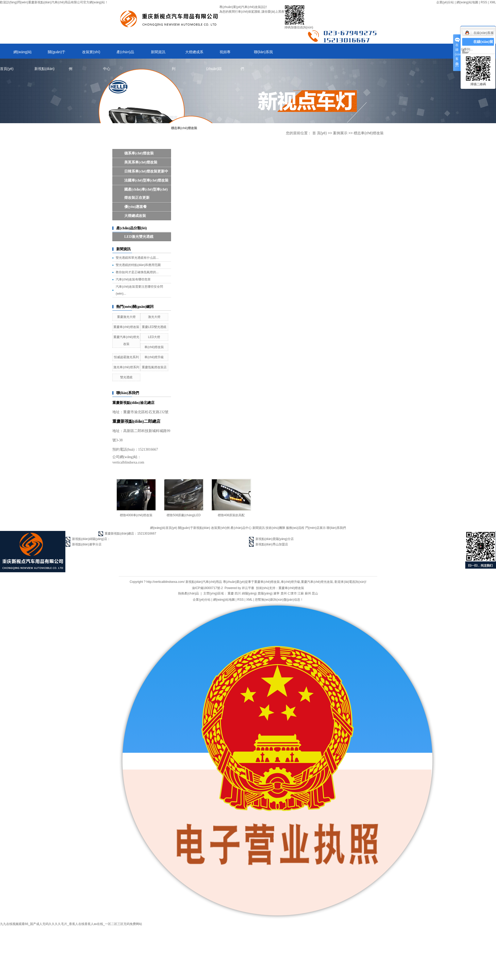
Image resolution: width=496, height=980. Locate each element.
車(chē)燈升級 (154, 357)
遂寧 (276, 593)
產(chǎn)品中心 (119, 54)
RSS (484, 2)
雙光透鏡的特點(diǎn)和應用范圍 (138, 265)
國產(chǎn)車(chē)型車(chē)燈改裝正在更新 (146, 194)
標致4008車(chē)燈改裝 (136, 515)
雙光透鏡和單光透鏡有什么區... (137, 258)
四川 (238, 593)
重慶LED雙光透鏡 (154, 327)
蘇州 (308, 593)
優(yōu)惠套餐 (135, 207)
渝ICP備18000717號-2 (207, 588)
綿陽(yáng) (249, 593)
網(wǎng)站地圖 (467, 2)
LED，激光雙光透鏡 (139, 237)
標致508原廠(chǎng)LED (184, 515)
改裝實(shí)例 (84, 54)
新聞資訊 (158, 52)
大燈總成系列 (188, 54)
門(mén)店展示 (316, 528)
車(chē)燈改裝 (154, 347)
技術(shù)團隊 (275, 528)
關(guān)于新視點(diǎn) (50, 54)
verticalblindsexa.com (128, 462)
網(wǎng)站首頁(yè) (16, 54)
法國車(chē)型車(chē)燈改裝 (146, 180)
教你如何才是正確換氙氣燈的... (137, 272)
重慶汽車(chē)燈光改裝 (317, 582)
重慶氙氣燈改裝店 (154, 367)
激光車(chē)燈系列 (126, 367)
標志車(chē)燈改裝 (369, 133)
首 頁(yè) (320, 133)
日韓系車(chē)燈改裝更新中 (146, 171)
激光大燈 (154, 317)
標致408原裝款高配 (231, 515)
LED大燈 (154, 337)
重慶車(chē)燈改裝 (126, 327)
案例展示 (340, 133)
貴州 (284, 593)
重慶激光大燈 (126, 317)
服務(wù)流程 (295, 528)
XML (493, 2)
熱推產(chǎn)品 (188, 593)
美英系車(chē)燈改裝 (141, 162)
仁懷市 (292, 593)
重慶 (231, 593)
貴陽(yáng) (265, 593)
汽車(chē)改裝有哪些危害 (133, 279)
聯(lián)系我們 (257, 54)
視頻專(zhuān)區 (218, 54)
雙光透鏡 (126, 377)
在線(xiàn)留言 (483, 46)
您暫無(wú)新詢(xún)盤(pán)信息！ (279, 600)
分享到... (467, 49)
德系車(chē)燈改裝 (139, 153)
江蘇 (301, 593)
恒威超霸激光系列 (126, 357)
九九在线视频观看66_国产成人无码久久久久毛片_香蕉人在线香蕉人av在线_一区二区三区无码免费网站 (71, 924)
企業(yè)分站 (445, 2)
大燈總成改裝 (135, 216)
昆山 (315, 593)
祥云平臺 (248, 588)
